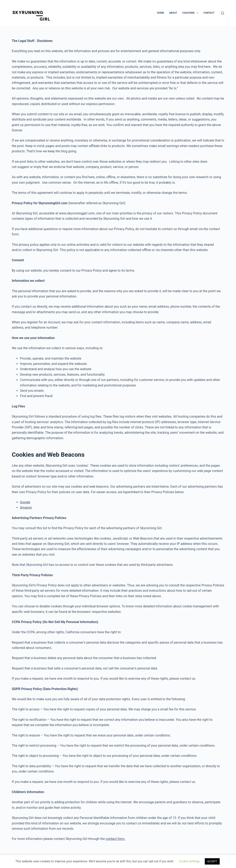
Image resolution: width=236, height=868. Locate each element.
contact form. (116, 839)
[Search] (223, 13)
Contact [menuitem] (209, 13)
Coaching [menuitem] (191, 13)
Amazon (26, 508)
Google (25, 502)
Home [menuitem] (160, 13)
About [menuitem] (173, 13)
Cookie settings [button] (189, 861)
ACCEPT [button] (212, 861)
